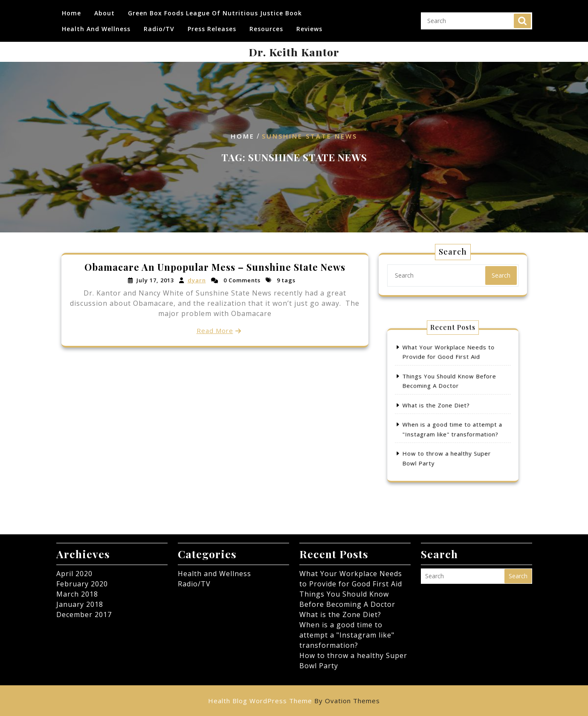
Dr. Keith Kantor (294, 52)
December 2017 (84, 615)
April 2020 (74, 574)
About (104, 13)
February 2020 (82, 584)
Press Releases (212, 28)
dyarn (197, 281)
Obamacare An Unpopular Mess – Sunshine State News (215, 268)
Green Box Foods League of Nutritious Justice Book (215, 13)
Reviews (309, 28)
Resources (266, 28)
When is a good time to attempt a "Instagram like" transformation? (347, 635)
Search (522, 20)
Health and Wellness (96, 28)
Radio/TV (159, 28)
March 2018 (77, 594)
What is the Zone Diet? (440, 405)
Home (71, 13)
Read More (215, 330)
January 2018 (80, 604)
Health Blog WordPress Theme (294, 701)
